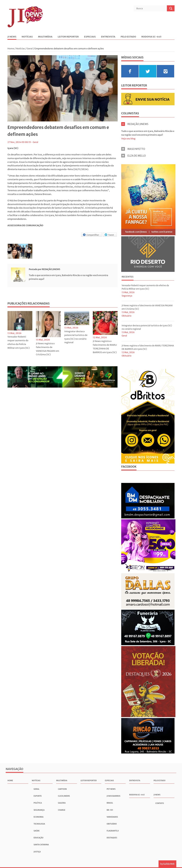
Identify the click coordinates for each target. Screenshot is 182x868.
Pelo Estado (128, 37)
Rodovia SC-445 (151, 37)
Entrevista (108, 37)
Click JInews (64, 796)
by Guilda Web (167, 864)
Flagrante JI (113, 831)
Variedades (112, 817)
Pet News (111, 789)
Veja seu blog (128, 139)
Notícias (27, 37)
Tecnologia (39, 824)
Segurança (127, 296)
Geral (30, 49)
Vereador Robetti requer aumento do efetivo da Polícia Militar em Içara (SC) (19, 342)
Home (11, 49)
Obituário (126, 316)
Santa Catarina (41, 845)
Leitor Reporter (68, 37)
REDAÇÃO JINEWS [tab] (135, 124)
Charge (62, 810)
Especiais (90, 37)
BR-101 (110, 810)
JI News (12, 37)
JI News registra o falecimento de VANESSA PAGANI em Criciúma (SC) (48, 349)
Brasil (110, 803)
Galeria (62, 803)
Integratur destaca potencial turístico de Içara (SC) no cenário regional (76, 337)
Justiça (37, 852)
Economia (38, 817)
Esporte (38, 796)
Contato (160, 803)
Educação (38, 838)
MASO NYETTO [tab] (133, 149)
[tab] (127, 277)
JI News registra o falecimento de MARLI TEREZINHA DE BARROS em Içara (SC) (105, 347)
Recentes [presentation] (127, 277)
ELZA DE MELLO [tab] (133, 156)
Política (38, 803)
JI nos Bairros (113, 796)
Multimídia (45, 37)
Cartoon (62, 789)
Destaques (112, 838)
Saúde (37, 831)
